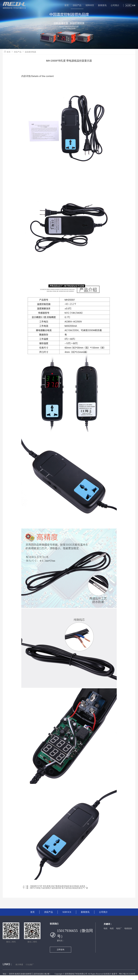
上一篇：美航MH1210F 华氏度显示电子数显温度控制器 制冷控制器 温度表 (54, 886)
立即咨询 (61, 950)
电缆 (112, 928)
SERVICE (90, 5)
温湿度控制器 (30, 52)
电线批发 (128, 928)
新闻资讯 (102, 5)
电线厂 (119, 928)
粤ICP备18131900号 (127, 974)
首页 (67, 5)
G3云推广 (30, 965)
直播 (134, 5)
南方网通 (19, 965)
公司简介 (115, 5)
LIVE (128, 5)
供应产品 (77, 5)
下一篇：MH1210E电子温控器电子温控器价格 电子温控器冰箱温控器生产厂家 (55, 888)
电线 (106, 928)
